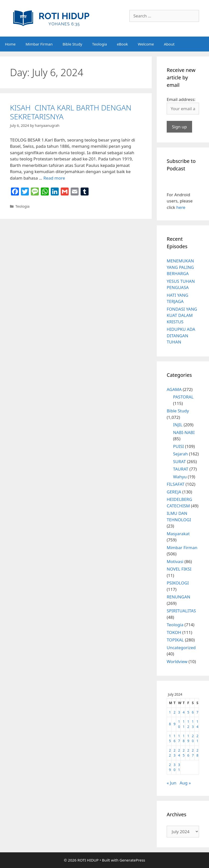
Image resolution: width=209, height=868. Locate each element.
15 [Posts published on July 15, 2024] (170, 738)
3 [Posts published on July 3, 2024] (179, 712)
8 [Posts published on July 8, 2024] (170, 724)
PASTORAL (183, 397)
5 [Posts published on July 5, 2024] (188, 712)
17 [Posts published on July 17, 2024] (179, 738)
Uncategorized (181, 648)
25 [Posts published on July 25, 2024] (184, 753)
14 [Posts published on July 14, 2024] (198, 724)
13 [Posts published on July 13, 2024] (193, 724)
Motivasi (175, 561)
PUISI (179, 446)
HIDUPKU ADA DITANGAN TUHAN (181, 336)
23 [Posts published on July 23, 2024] (174, 753)
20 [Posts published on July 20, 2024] (193, 738)
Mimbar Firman (39, 44)
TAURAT (181, 469)
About (169, 44)
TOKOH (174, 632)
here (181, 207)
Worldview (177, 661)
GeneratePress (132, 860)
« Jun (172, 783)
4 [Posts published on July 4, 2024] (184, 712)
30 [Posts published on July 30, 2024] (174, 767)
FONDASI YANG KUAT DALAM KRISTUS (182, 315)
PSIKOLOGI (178, 583)
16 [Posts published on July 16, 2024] (174, 738)
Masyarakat (178, 534)
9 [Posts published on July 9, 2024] (174, 724)
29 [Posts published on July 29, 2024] (170, 767)
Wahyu (180, 477)
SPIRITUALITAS (181, 611)
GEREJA (174, 492)
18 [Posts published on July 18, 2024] (184, 738)
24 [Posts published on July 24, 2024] (179, 753)
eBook (122, 44)
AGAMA (174, 389)
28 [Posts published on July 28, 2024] (198, 753)
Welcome (146, 44)
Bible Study (72, 44)
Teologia (99, 44)
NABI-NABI (184, 432)
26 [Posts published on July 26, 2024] (188, 753)
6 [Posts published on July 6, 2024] (193, 712)
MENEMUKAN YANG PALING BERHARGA (180, 267)
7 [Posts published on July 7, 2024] (198, 712)
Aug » (185, 783)
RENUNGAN (178, 597)
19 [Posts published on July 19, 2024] (188, 738)
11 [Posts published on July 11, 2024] (184, 724)
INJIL (178, 425)
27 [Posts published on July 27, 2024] (193, 753)
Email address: (181, 99)
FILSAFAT (176, 484)
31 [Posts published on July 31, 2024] (179, 767)
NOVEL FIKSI (179, 569)
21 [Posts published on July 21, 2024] (198, 738)
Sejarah (181, 454)
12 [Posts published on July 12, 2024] (188, 724)
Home (10, 44)
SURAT (180, 461)
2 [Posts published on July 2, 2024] (174, 712)
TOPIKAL (175, 640)
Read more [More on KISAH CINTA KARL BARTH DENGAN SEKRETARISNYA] (54, 178)
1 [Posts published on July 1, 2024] (170, 712)
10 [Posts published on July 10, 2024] (179, 724)
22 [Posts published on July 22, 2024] (170, 753)
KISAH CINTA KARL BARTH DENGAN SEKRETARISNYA (71, 112)
